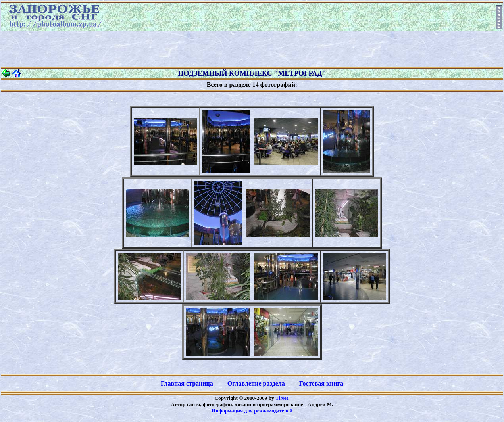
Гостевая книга (321, 383)
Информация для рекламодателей (252, 411)
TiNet (282, 398)
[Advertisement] (252, 49)
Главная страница (187, 383)
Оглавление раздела (256, 383)
